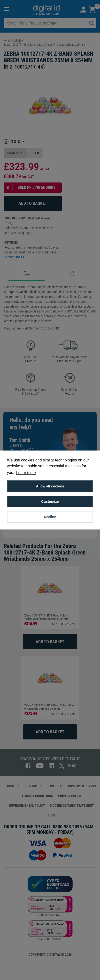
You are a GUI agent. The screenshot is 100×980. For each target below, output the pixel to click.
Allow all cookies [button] (50, 486)
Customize (50, 502)
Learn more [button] (26, 473)
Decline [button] (50, 517)
